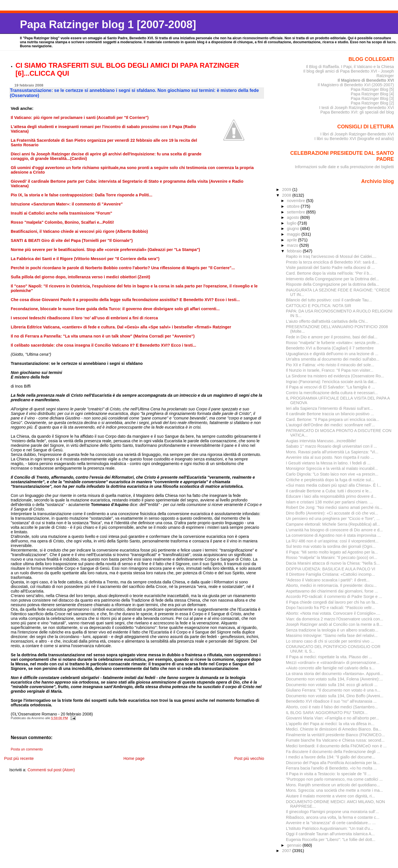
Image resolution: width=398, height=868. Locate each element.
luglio (292, 223)
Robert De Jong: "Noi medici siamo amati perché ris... (334, 507)
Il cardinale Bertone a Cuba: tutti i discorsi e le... (329, 491)
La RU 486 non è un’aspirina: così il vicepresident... (332, 541)
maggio (294, 234)
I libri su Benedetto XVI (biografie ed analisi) (354, 139)
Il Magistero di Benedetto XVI (366, 80)
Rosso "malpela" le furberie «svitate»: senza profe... (333, 343)
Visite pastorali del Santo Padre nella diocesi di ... (330, 268)
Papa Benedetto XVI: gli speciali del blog (357, 112)
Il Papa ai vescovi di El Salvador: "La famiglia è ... (330, 387)
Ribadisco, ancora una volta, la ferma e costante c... (333, 817)
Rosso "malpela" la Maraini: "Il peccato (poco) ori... (332, 558)
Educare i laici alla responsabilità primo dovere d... (331, 496)
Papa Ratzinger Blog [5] (372, 89)
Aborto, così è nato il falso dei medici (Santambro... (332, 707)
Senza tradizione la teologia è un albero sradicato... (332, 630)
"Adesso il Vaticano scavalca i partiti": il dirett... (328, 580)
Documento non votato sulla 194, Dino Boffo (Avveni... (335, 696)
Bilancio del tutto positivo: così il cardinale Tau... (329, 300)
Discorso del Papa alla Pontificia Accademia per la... (333, 763)
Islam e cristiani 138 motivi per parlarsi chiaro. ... (329, 502)
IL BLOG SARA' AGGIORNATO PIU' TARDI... (327, 713)
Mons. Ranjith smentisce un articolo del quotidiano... (333, 785)
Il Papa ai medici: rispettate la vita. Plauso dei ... (329, 657)
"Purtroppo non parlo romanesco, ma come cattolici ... (334, 779)
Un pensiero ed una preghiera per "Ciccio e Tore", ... (333, 519)
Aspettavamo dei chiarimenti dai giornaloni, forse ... (332, 591)
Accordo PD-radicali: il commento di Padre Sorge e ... (334, 597)
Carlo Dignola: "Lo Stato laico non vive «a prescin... (332, 474)
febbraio (295, 251)
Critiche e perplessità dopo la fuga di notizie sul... (330, 480)
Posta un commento (27, 749)
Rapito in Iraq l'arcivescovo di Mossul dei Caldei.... (331, 256)
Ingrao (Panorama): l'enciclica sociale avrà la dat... (331, 382)
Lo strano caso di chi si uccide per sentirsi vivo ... (330, 641)
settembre (297, 212)
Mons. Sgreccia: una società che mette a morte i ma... (334, 790)
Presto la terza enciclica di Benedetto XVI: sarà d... (332, 262)
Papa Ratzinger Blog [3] (372, 98)
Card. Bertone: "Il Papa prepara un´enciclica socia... (333, 419)
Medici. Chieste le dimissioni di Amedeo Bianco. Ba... (334, 729)
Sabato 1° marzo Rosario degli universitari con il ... (331, 446)
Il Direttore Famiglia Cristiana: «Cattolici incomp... (330, 574)
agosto (294, 217)
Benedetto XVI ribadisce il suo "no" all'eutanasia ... (331, 701)
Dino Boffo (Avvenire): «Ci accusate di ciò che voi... (332, 513)
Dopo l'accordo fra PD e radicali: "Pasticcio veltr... (330, 608)
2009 (287, 190)
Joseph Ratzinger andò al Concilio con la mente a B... (334, 624)
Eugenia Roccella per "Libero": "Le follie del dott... (331, 840)
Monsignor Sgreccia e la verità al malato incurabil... (332, 468)
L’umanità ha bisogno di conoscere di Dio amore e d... (334, 530)
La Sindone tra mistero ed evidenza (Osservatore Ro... (335, 376)
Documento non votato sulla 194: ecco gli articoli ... (332, 685)
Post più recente (19, 758)
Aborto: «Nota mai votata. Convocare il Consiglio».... (333, 613)
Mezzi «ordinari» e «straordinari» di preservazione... (333, 663)
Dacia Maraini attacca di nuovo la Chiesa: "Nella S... (333, 563)
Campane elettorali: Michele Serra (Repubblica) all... (333, 524)
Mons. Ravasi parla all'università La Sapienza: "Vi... (332, 452)
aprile (293, 240)
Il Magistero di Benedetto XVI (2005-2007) (356, 85)
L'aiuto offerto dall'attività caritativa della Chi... (327, 321)
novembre (297, 201)
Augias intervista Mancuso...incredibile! (321, 441)
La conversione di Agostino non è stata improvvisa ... (333, 535)
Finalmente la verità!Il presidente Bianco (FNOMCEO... (335, 735)
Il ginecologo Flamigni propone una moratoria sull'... (332, 812)
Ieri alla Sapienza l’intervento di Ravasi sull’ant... (329, 408)
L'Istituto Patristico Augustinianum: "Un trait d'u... (330, 828)
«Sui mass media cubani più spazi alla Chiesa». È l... (334, 485)
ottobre (294, 206)
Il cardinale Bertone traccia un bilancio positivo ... (330, 414)
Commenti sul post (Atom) (51, 770)
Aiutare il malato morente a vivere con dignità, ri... (331, 796)
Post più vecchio (249, 758)
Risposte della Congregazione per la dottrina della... (333, 284)
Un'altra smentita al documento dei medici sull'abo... (333, 359)
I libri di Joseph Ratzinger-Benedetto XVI (357, 134)
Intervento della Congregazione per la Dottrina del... (332, 279)
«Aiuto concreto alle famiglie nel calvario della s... (330, 668)
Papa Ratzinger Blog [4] (372, 94)
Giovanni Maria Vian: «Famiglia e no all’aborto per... (333, 718)
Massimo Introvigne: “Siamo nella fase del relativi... (332, 635)
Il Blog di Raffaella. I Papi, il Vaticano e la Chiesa (350, 67)
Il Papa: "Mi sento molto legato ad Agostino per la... (332, 552)
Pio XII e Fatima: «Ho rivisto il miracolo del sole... (330, 365)
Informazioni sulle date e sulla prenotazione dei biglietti (345, 167)
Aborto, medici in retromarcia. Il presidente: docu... (331, 585)
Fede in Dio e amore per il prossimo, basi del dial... (332, 337)
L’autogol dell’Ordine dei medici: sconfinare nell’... (330, 425)
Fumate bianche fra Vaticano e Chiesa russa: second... (335, 740)
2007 (287, 851)
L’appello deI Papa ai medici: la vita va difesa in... (330, 724)
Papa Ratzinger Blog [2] (372, 103)
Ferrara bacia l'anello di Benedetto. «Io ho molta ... (331, 768)
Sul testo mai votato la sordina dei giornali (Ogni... (331, 546)
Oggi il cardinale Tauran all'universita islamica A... (330, 834)
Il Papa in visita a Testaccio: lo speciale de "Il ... (328, 774)
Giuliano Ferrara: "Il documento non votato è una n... (333, 690)
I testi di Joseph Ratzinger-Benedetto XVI (357, 108)
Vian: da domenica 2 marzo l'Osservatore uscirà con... (335, 619)
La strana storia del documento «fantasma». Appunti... (335, 674)
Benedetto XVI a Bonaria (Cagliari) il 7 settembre (330, 348)
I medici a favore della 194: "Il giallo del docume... (331, 757)
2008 (287, 195)
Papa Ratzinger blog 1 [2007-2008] (108, 24)
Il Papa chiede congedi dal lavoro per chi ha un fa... (332, 602)
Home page (134, 758)
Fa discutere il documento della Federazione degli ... (333, 752)
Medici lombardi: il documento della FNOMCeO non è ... (336, 746)
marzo (293, 245)
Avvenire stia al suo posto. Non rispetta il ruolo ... (330, 457)
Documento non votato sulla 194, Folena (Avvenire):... (334, 679)
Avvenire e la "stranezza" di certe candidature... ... (331, 823)
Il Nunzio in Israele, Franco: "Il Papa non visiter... (330, 370)
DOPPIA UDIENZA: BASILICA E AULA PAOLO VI (331, 569)
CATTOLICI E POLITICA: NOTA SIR (318, 306)
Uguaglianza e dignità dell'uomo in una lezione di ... (332, 354)
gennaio (295, 845)
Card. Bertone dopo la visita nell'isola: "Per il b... (329, 273)
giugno (294, 229)
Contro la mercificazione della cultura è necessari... (332, 393)
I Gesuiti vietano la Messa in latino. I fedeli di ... (328, 463)
